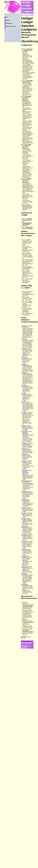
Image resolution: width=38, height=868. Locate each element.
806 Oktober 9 (25, 584)
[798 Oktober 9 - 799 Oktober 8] (26, 432)
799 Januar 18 (25, 443)
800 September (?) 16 (27, 481)
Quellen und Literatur (11, 26)
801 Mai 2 (24, 513)
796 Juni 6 (24, 402)
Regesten (8, 20)
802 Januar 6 (24, 535)
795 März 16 (24, 365)
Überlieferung (9, 23)
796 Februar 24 (25, 386)
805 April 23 (24, 574)
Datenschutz (24, 641)
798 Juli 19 (24, 426)
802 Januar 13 (25, 541)
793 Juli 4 (24, 348)
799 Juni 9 (24, 461)
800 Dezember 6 (25, 500)
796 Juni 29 (24, 413)
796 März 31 (24, 394)
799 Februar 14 (25, 449)
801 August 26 (25, 527)
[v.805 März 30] (25, 549)
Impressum (30, 641)
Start (7, 17)
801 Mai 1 (24, 508)
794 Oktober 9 (25, 358)
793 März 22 (24, 326)
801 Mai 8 (24, 519)
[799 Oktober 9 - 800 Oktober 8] (26, 471)
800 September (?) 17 (27, 492)
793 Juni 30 (24, 339)
